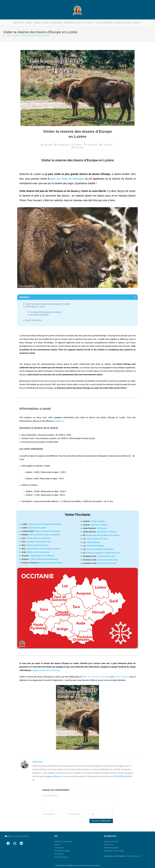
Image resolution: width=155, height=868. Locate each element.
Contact (57, 845)
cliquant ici (59, 421)
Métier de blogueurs (111, 848)
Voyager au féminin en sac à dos (46, 670)
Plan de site (59, 854)
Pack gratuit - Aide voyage (114, 851)
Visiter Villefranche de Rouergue (44, 559)
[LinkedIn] (21, 843)
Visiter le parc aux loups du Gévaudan (45, 524)
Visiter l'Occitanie (33, 320)
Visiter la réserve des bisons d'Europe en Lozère (47, 304)
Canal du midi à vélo (106, 556)
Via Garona (102, 528)
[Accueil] (4, 35)
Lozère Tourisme (121, 677)
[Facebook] (8, 843)
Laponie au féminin (111, 841)
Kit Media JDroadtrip (62, 851)
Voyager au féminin (53, 776)
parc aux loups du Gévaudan (67, 179)
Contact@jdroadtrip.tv (21, 836)
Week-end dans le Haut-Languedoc (44, 535)
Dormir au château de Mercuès (100, 549)
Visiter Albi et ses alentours (39, 538)
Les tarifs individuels (39, 315)
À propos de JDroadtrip (63, 841)
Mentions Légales (61, 857)
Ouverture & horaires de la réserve (45, 312)
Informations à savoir (35, 307)
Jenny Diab (48, 145)
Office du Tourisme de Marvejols (96, 677)
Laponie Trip (109, 845)
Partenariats (59, 848)
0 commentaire (92, 145)
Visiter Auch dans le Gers (38, 545)
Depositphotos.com (134, 856)
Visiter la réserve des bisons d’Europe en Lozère (35, 35)
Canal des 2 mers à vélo (108, 560)
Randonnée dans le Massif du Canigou (103, 535)
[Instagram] (15, 843)
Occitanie (78, 145)
